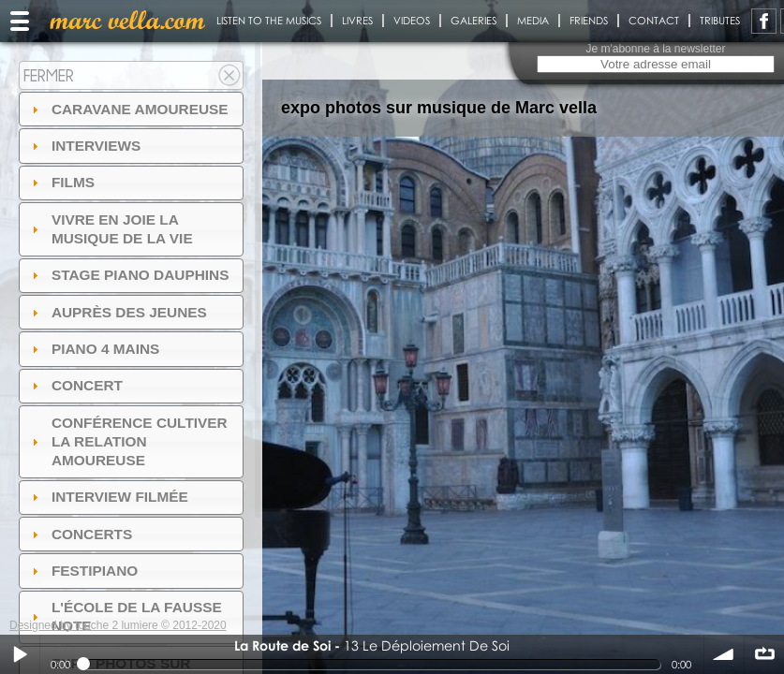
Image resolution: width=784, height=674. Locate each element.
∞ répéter (764, 654)
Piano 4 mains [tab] (94, 349)
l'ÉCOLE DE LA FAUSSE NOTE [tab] (125, 616)
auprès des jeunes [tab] (117, 312)
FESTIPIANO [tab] (83, 571)
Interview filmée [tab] (108, 497)
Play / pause (20, 654)
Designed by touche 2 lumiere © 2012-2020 (118, 625)
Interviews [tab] (84, 146)
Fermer (49, 75)
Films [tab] (61, 182)
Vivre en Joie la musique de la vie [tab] (110, 229)
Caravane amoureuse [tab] (128, 109)
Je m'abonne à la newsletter (655, 49)
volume (724, 654)
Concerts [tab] (80, 534)
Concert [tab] (75, 385)
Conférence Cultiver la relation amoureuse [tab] (127, 441)
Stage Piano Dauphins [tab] (128, 275)
